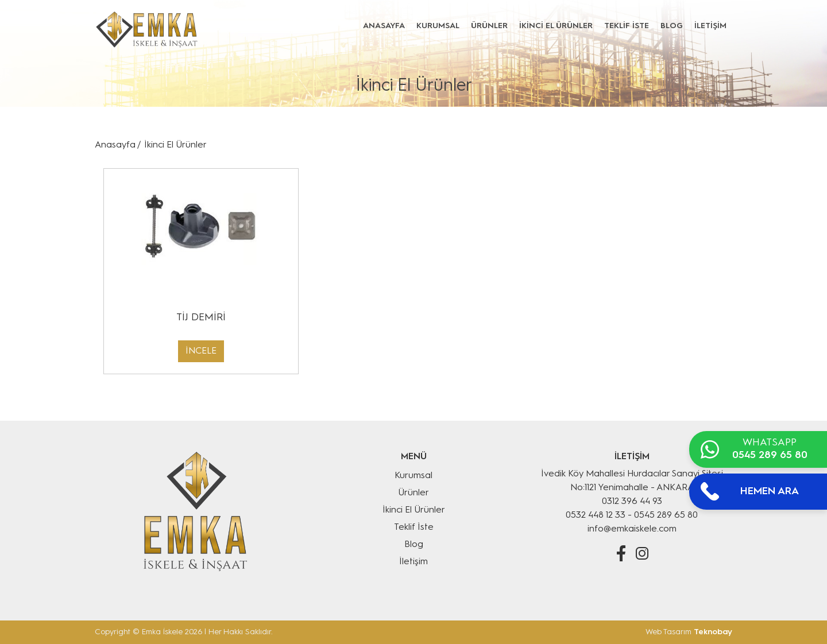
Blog (414, 545)
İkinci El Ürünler (175, 145)
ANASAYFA (384, 26)
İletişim (413, 562)
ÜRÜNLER (489, 26)
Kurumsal (413, 476)
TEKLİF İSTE (627, 26)
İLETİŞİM (710, 26)
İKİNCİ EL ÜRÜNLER (556, 26)
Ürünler (413, 493)
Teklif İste (414, 527)
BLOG (672, 26)
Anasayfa (115, 145)
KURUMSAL (438, 26)
